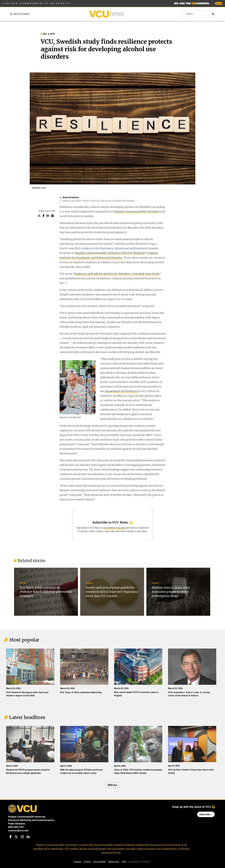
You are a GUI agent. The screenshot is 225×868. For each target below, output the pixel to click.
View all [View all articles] (113, 785)
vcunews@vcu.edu (18, 831)
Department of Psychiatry (121, 391)
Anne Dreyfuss (71, 197)
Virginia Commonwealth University (37, 3)
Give (219, 3)
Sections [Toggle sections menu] (20, 14)
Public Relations (17, 824)
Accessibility (100, 862)
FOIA (124, 862)
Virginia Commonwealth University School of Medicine (110, 253)
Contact (77, 862)
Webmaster (114, 862)
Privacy (87, 862)
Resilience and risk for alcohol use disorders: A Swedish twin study (117, 274)
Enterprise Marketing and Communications (31, 820)
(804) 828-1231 (16, 827)
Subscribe (206, 814)
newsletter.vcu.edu (114, 528)
